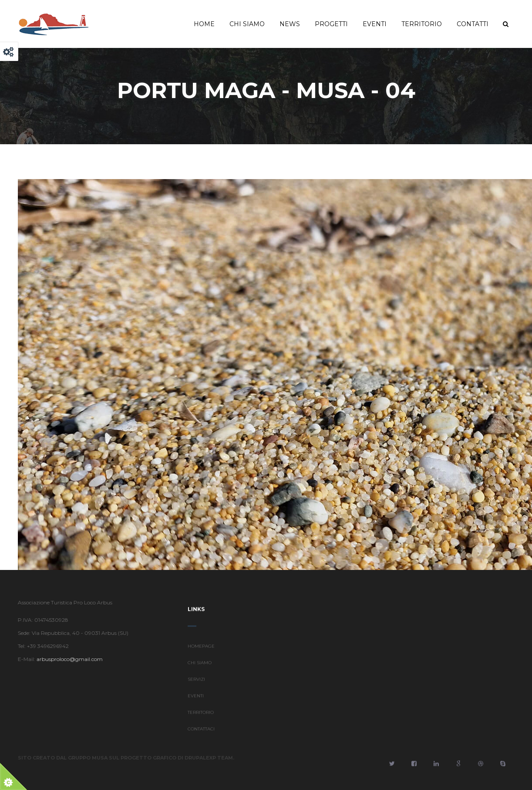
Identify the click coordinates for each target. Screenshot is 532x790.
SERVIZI (196, 683)
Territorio (422, 24)
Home (204, 24)
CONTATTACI (201, 733)
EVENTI (196, 700)
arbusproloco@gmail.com (65, 659)
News (290, 24)
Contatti (473, 24)
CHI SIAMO (200, 667)
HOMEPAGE (201, 650)
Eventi (375, 24)
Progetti (331, 24)
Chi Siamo (247, 24)
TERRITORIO (201, 717)
